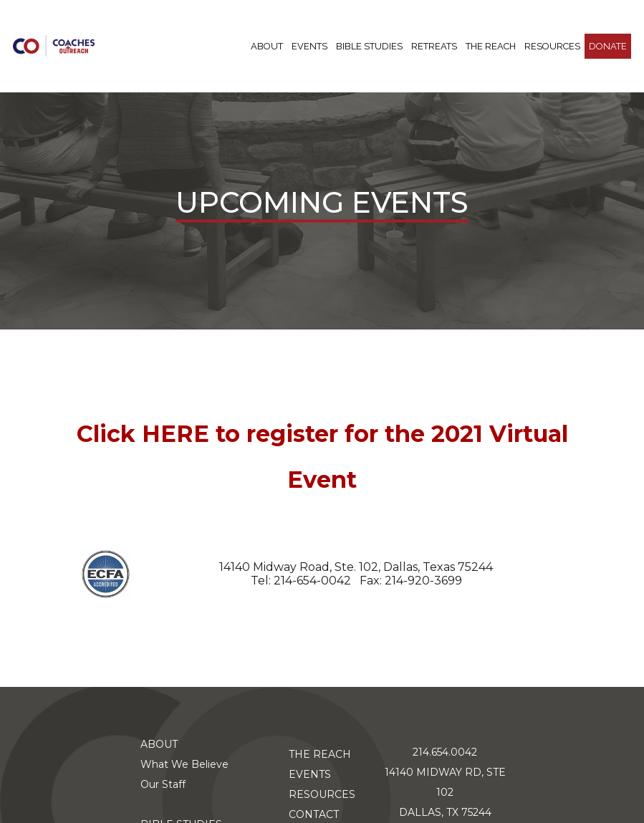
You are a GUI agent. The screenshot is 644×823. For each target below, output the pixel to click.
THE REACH (491, 46)
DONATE (608, 46)
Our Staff (163, 784)
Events (309, 46)
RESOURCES (552, 46)
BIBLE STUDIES (369, 46)
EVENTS (310, 774)
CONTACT (314, 814)
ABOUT (267, 46)
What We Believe (184, 764)
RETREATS (434, 46)
